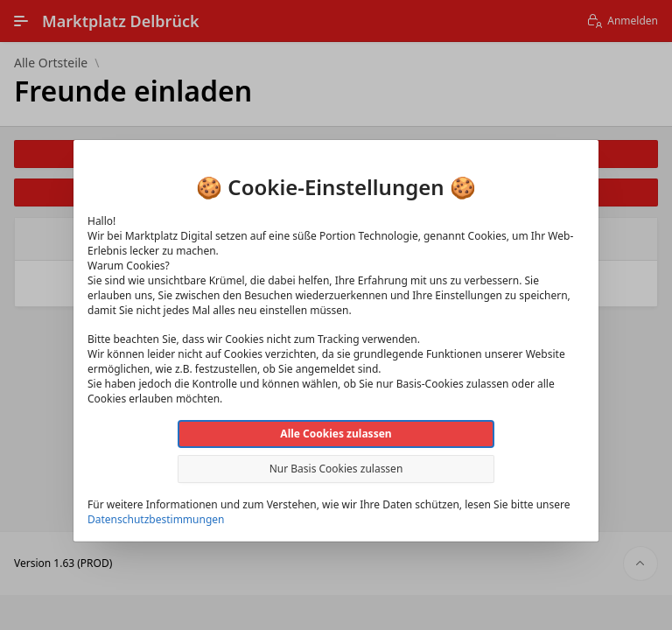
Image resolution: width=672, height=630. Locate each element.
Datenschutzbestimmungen (156, 519)
